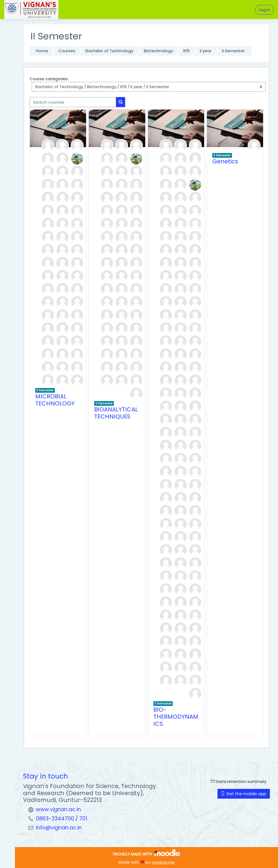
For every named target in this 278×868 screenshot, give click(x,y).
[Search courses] (73, 102)
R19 (186, 51)
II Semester (233, 51)
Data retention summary (239, 781)
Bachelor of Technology (109, 51)
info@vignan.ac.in (59, 828)
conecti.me (163, 862)
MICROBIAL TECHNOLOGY (55, 400)
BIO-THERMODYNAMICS (176, 717)
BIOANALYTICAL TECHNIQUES (116, 413)
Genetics (225, 161)
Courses (67, 51)
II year (206, 51)
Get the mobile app (244, 794)
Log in (264, 10)
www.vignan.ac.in (58, 809)
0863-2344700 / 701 (62, 819)
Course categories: (49, 79)
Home (42, 51)
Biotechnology (158, 51)
